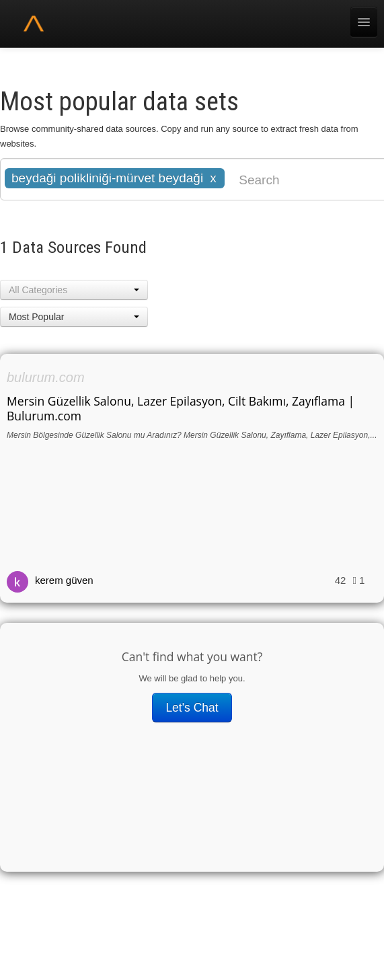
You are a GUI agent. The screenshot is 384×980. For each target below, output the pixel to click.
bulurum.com (46, 377)
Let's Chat (192, 708)
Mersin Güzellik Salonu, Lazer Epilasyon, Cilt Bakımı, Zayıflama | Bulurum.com (181, 408)
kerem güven (64, 580)
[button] (74, 290)
